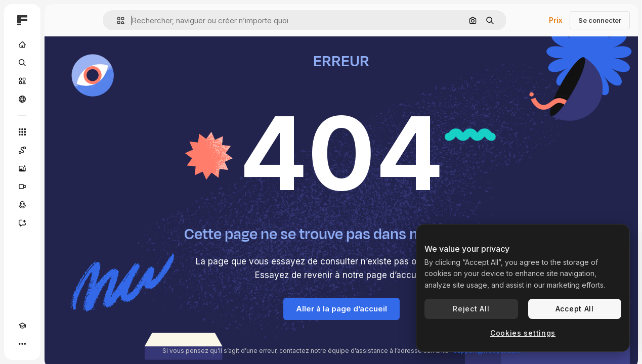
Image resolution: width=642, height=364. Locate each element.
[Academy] (22, 326)
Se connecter (600, 20)
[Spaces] (22, 150)
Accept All (575, 309)
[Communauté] (22, 99)
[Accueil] (22, 44)
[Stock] (22, 81)
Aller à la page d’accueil (341, 309)
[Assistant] (22, 223)
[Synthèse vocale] (22, 205)
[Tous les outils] (22, 132)
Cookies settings (523, 333)
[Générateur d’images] (22, 168)
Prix (556, 20)
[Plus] (22, 344)
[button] (117, 20)
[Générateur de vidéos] (22, 187)
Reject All (471, 309)
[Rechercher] (22, 63)
